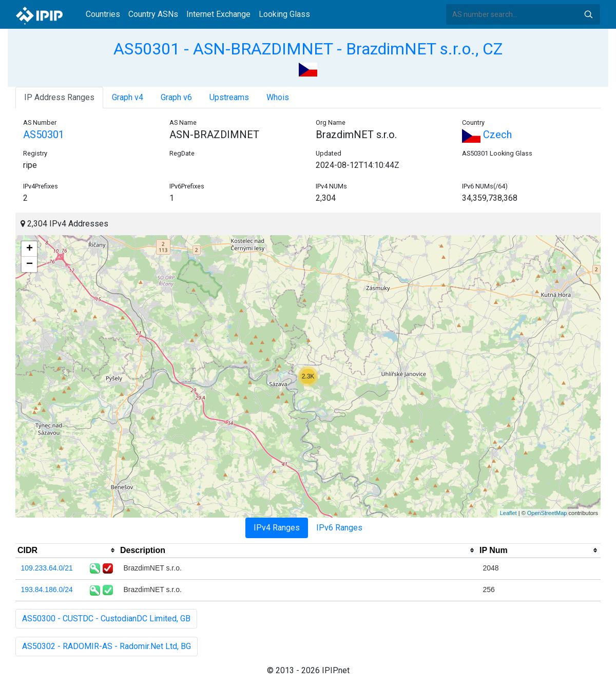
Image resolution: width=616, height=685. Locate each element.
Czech (487, 135)
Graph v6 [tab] (176, 97)
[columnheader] (67, 550)
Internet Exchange (218, 14)
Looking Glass (284, 14)
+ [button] (30, 249)
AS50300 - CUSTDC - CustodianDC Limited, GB (106, 619)
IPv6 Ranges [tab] (339, 528)
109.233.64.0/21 (47, 568)
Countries (103, 14)
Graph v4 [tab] (128, 97)
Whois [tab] (278, 97)
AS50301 (44, 135)
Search (588, 14)
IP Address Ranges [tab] (59, 97)
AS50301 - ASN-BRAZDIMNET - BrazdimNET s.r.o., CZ (308, 49)
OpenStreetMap (547, 513)
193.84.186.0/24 (47, 589)
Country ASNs (153, 14)
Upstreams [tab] (229, 97)
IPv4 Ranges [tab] (277, 528)
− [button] (30, 264)
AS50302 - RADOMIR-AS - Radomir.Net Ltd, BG (107, 646)
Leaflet (508, 513)
